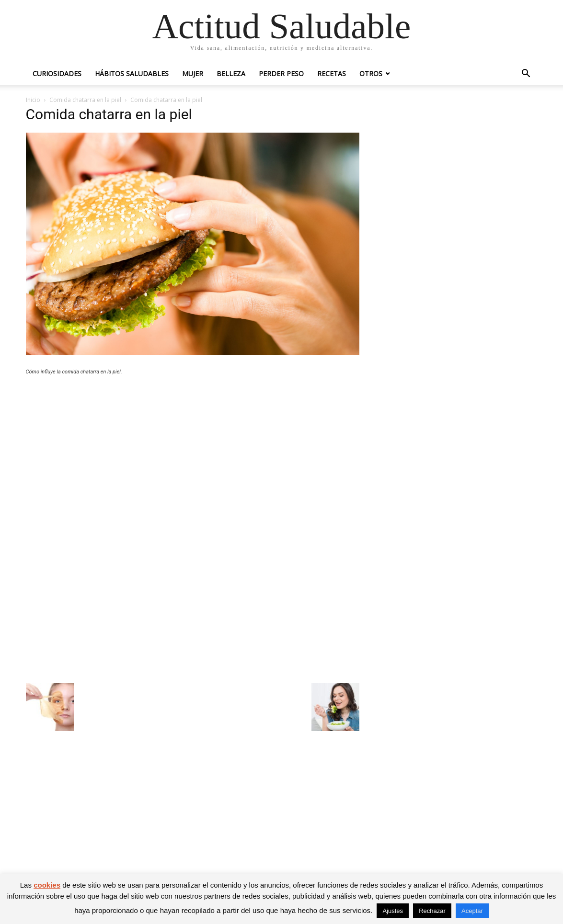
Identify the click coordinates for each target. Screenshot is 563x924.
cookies (47, 885)
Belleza (231, 73)
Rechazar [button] (432, 911)
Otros (371, 73)
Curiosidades (57, 73)
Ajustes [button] (393, 911)
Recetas (332, 73)
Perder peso (281, 73)
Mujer (193, 73)
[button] (526, 74)
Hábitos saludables (132, 73)
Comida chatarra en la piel (85, 100)
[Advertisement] (193, 453)
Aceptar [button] (472, 911)
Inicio (33, 100)
